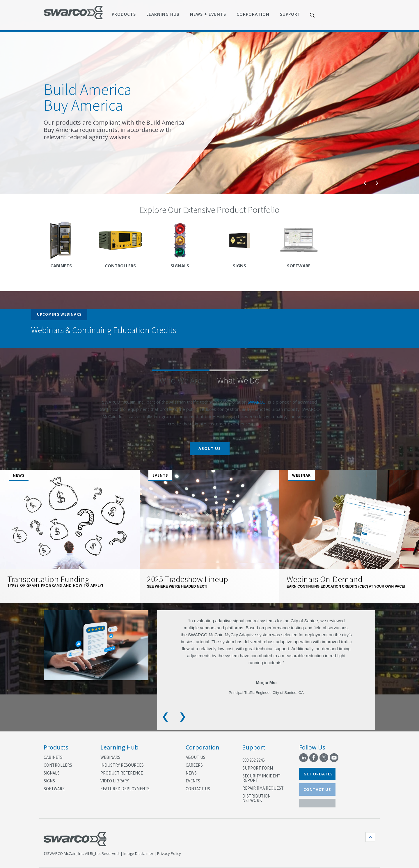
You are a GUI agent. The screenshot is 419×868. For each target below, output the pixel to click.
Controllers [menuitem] (58, 765)
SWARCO (257, 402)
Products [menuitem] (124, 14)
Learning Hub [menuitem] (163, 14)
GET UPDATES (318, 774)
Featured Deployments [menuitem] (125, 789)
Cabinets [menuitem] (53, 757)
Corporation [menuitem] (253, 14)
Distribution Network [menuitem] (256, 798)
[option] (210, 113)
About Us (210, 448)
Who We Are (181, 380)
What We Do (238, 380)
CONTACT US (317, 789)
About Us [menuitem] (196, 757)
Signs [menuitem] (49, 781)
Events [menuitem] (193, 781)
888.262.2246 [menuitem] (253, 760)
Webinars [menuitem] (110, 757)
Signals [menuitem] (52, 773)
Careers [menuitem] (194, 765)
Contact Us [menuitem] (198, 789)
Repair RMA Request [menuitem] (263, 788)
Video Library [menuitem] (115, 781)
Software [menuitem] (54, 789)
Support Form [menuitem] (258, 768)
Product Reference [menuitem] (122, 773)
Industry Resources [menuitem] (122, 765)
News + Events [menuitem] (208, 14)
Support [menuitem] (290, 14)
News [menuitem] (191, 773)
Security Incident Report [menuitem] (261, 778)
